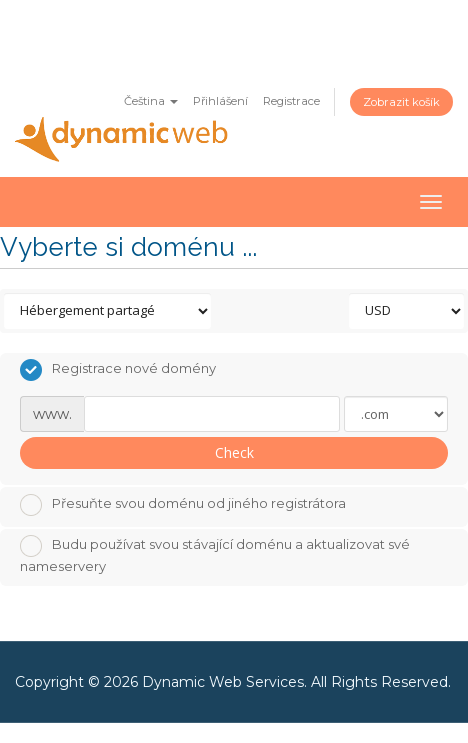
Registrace (291, 101)
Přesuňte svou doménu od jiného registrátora (183, 505)
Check (234, 452)
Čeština (151, 101)
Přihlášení (220, 101)
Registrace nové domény (118, 370)
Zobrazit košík (401, 102)
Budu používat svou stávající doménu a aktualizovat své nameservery (215, 554)
